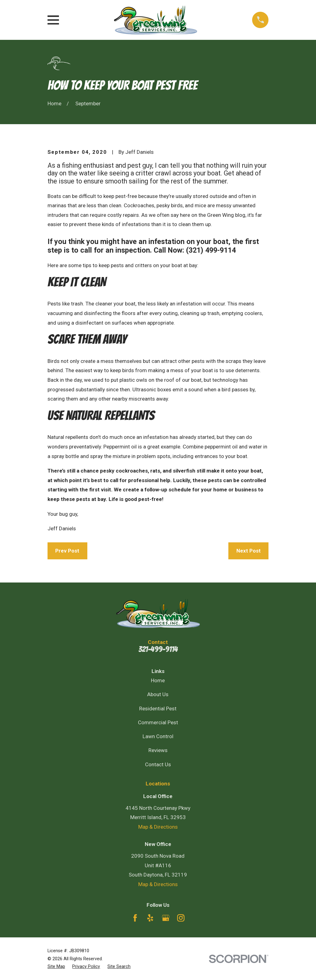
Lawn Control (158, 736)
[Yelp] (150, 918)
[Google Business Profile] (166, 918)
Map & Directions (158, 827)
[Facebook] (135, 918)
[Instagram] (181, 918)
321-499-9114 (158, 649)
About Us (158, 694)
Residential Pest (158, 709)
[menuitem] (56, 967)
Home (158, 680)
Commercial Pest (158, 722)
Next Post (249, 551)
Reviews (158, 750)
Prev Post (67, 551)
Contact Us (158, 764)
